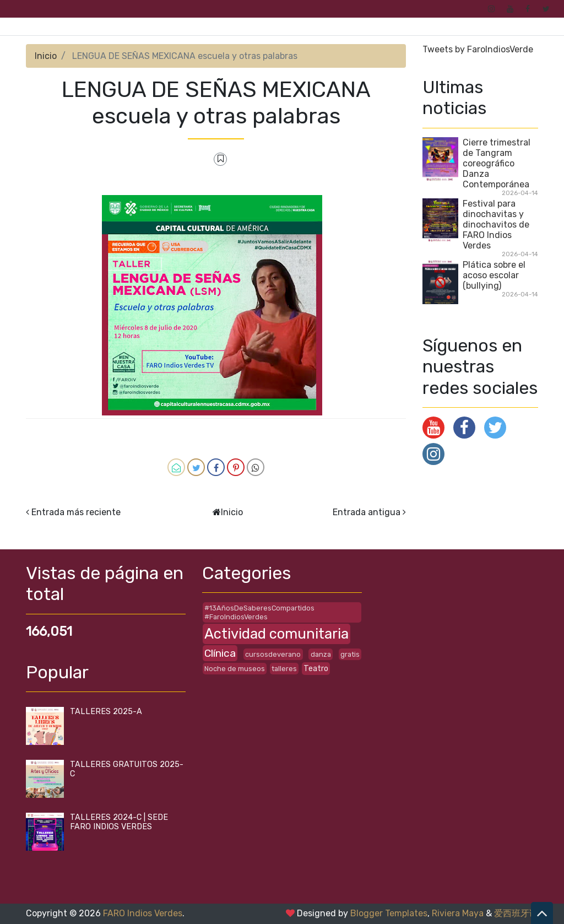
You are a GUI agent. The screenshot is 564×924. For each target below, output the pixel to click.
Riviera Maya (458, 913)
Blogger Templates (389, 913)
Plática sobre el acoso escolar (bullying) (494, 275)
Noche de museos (235, 669)
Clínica (220, 653)
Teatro (316, 669)
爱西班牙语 (516, 913)
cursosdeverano (273, 654)
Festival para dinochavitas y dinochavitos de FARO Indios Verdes (496, 225)
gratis (350, 654)
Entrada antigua (367, 512)
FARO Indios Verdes (143, 913)
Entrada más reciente (76, 512)
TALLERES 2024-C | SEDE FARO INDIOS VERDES (119, 822)
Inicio (46, 56)
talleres (284, 669)
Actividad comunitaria (276, 634)
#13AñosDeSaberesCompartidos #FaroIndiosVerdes (259, 612)
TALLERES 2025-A (106, 712)
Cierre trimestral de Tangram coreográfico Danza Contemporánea (497, 163)
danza (321, 654)
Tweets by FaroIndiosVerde (478, 49)
